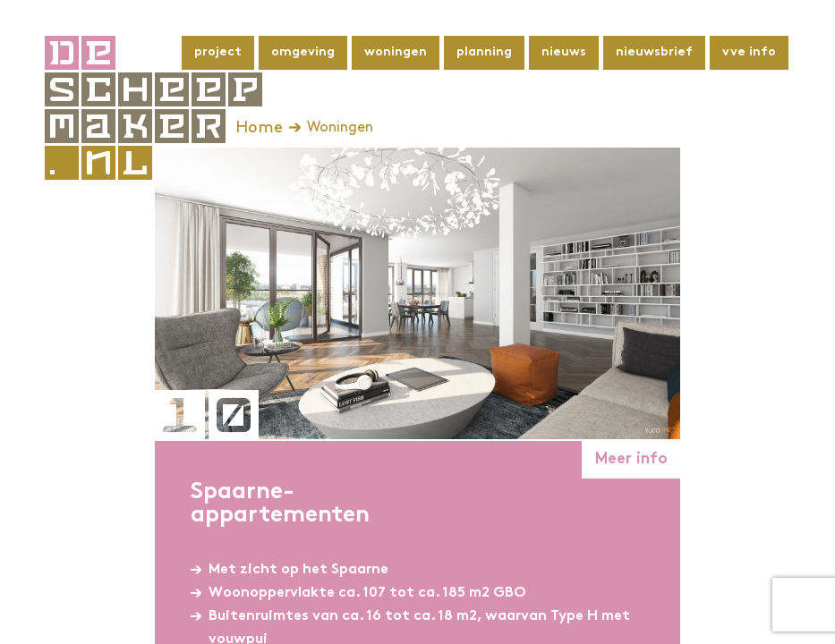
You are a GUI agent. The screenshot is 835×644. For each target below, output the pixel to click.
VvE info (749, 52)
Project (218, 52)
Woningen (396, 52)
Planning (484, 52)
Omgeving (303, 52)
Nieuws (564, 52)
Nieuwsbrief (654, 52)
